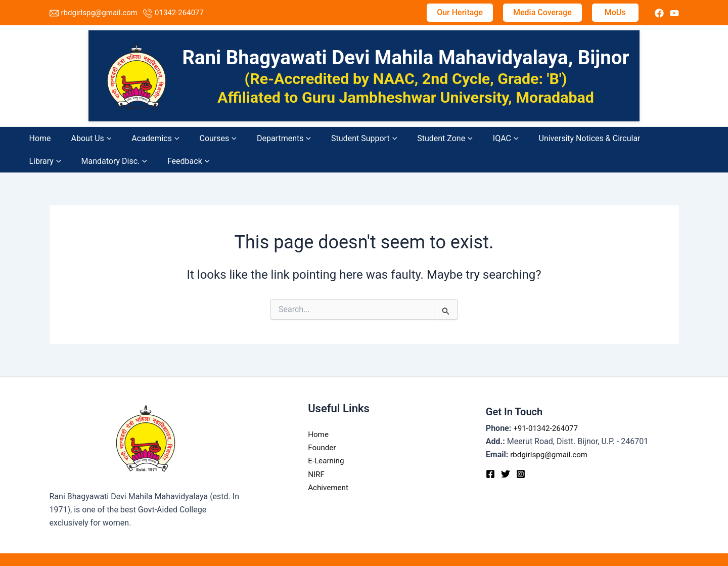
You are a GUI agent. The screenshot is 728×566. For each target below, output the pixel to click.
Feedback (640, 138)
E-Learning (327, 438)
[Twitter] (506, 451)
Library (531, 138)
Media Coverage (542, 12)
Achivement (329, 465)
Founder (323, 425)
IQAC (395, 138)
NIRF (316, 451)
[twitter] (659, 13)
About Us (83, 138)
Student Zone (351, 138)
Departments (224, 138)
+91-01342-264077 (547, 405)
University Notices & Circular (461, 138)
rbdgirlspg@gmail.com (99, 13)
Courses (176, 138)
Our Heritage (460, 12)
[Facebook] (490, 451)
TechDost (489, 548)
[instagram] (674, 13)
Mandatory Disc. (583, 138)
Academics (130, 138)
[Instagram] (521, 451)
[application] (100, 138)
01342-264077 (179, 13)
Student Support (288, 138)
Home (49, 138)
